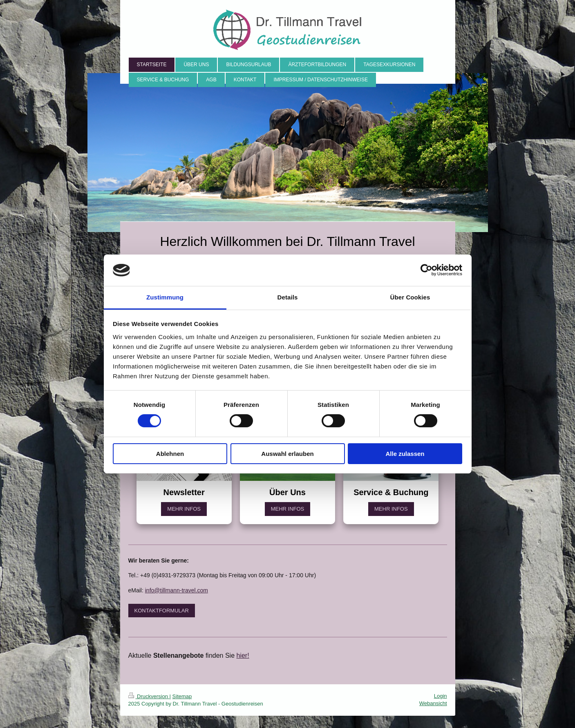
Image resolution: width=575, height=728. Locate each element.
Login (441, 696)
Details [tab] (288, 297)
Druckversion (149, 696)
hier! (243, 655)
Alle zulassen (405, 454)
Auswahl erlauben (287, 454)
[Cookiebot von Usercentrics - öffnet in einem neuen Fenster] (426, 270)
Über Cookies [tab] (410, 297)
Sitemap (182, 696)
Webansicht (433, 703)
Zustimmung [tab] (165, 297)
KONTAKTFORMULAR (162, 611)
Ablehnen (170, 454)
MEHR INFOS (184, 509)
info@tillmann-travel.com (177, 590)
